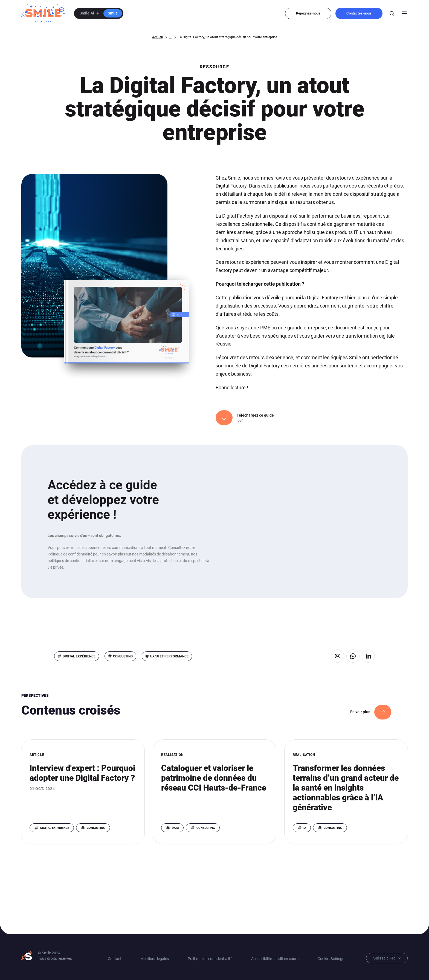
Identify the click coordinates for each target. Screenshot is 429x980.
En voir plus (360, 712)
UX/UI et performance (169, 656)
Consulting (123, 656)
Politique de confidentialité (210, 959)
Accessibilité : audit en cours (275, 959)
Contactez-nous (359, 13)
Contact (115, 959)
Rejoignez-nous (308, 13)
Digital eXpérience (79, 656)
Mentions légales (155, 959)
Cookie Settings (331, 959)
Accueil (157, 37)
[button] (99, 13)
